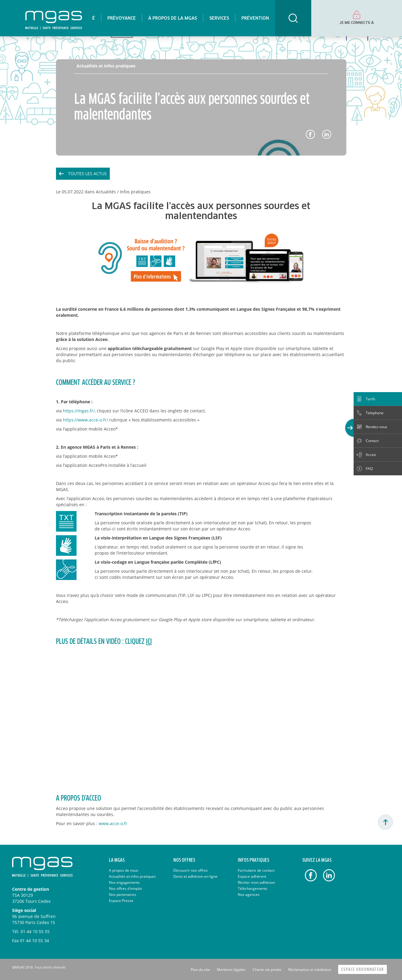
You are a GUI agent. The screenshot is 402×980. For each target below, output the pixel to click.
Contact (372, 441)
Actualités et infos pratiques (106, 66)
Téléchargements (253, 888)
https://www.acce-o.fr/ (85, 420)
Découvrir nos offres (191, 870)
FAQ (369, 469)
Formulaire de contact (256, 870)
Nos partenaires (123, 895)
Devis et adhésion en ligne (195, 876)
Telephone (375, 413)
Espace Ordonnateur (363, 970)
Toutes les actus (87, 174)
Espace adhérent (252, 876)
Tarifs (371, 399)
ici (149, 642)
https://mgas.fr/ (79, 411)
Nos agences (249, 895)
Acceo (371, 455)
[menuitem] (121, 18)
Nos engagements (124, 882)
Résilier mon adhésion (256, 882)
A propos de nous (124, 870)
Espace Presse (121, 901)
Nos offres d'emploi (125, 888)
